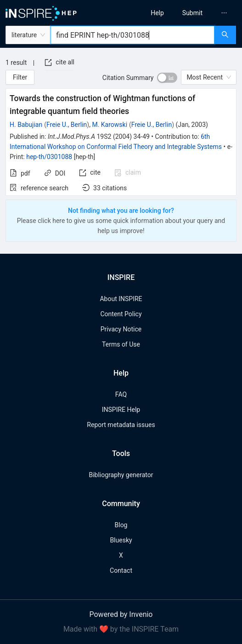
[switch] (167, 78)
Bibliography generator (121, 475)
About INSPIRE (121, 299)
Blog (121, 525)
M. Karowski (110, 125)
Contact (121, 570)
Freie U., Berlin (67, 125)
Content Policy (121, 314)
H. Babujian (26, 125)
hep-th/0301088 (49, 157)
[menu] (185, 13)
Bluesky (121, 540)
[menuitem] (157, 13)
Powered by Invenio (121, 614)
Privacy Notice (121, 329)
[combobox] (132, 35)
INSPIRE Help (121, 410)
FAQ (121, 394)
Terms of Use (121, 344)
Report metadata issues (121, 425)
